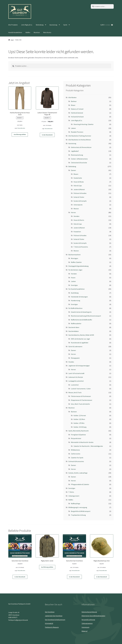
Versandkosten (21, 128)
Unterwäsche (78, 205)
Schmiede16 (49, 623)
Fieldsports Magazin (52, 627)
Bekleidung (40, 25)
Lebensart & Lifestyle (76, 377)
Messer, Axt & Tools (75, 392)
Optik (65, 25)
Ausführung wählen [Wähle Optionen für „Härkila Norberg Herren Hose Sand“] (20, 134)
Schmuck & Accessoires (76, 461)
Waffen (28, 32)
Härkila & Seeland (77, 113)
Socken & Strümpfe (80, 201)
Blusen (76, 174)
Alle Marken (72, 97)
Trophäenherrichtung (78, 515)
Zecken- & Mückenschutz (79, 159)
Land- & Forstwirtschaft (76, 373)
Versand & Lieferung (88, 620)
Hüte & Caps (78, 186)
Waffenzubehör (76, 323)
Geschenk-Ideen (74, 327)
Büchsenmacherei (74, 255)
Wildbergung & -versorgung (78, 507)
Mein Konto (47, 32)
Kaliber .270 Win (79, 423)
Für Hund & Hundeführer (77, 289)
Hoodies (71, 362)
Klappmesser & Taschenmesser (82, 400)
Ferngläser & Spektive (78, 435)
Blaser (73, 105)
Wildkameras (75, 450)
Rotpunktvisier (76, 438)
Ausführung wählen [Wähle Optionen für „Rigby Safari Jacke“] (47, 567)
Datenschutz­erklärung (89, 612)
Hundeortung (76, 300)
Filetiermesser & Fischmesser (81, 396)
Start (12, 40)
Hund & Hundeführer (15, 32)
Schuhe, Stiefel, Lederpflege (78, 473)
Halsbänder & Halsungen (79, 297)
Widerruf (85, 631)
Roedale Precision (77, 132)
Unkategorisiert (74, 496)
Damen (73, 170)
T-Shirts (71, 492)
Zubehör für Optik (77, 458)
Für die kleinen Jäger (75, 270)
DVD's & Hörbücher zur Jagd (80, 339)
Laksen (73, 128)
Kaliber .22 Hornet (80, 415)
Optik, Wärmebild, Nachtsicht (79, 431)
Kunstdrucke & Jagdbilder (80, 343)
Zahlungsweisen (87, 623)
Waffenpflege (76, 504)
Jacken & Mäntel (79, 189)
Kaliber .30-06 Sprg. (80, 427)
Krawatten (77, 232)
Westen (76, 209)
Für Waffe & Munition (75, 308)
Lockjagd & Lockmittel (76, 381)
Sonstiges (74, 285)
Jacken (73, 281)
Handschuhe (78, 178)
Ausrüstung (53, 25)
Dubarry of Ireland (77, 109)
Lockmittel (75, 385)
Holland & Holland (77, 117)
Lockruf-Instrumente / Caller (81, 389)
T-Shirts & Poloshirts (81, 247)
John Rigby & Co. (27, 25)
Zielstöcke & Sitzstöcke (79, 163)
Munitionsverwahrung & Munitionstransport (86, 316)
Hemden (76, 216)
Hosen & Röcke (79, 182)
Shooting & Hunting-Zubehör (84, 124)
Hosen (73, 278)
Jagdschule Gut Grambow (54, 616)
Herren (73, 212)
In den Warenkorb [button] (47, 135)
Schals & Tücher (79, 197)
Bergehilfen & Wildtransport (81, 511)
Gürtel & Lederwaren (75, 346)
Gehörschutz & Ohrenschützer (81, 147)
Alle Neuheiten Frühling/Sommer (80, 136)
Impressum (85, 627)
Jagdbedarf (75, 151)
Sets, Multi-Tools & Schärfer (80, 404)
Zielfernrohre (76, 454)
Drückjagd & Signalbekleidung (78, 266)
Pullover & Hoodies (80, 193)
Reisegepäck (75, 358)
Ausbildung (75, 293)
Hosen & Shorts (79, 220)
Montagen (75, 258)
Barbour (74, 101)
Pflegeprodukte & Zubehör (80, 484)
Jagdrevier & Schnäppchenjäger (79, 366)
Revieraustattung (77, 155)
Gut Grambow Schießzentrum (55, 620)
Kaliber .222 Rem (79, 419)
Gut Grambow (50, 612)
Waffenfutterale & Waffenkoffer (82, 320)
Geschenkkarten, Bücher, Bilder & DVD (81, 335)
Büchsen (74, 412)
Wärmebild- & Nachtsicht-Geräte (82, 442)
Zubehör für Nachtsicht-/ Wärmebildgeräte (88, 446)
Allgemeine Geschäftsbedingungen (93, 616)
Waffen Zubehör (76, 262)
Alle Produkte (13, 25)
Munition (37, 32)
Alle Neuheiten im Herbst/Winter (80, 140)
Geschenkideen (74, 331)
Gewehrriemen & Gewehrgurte (81, 312)
